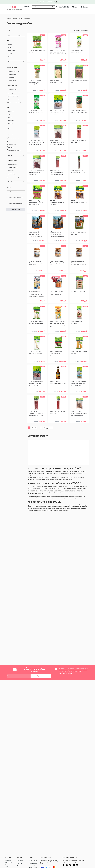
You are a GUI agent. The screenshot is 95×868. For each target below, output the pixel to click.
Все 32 (16, 155)
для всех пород (13, 90)
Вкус (8, 107)
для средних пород (14, 96)
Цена (8, 31)
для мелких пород (14, 99)
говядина (11, 111)
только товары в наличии (16, 198)
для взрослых (12, 74)
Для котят (20, 863)
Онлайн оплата (33, 861)
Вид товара (10, 134)
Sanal (10, 57)
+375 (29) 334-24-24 (64, 7)
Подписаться (41, 676)
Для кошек (20, 861)
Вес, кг (9, 187)
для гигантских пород (15, 102)
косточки (11, 147)
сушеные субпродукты (15, 150)
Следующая (48, 428)
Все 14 (16, 62)
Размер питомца (12, 86)
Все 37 (16, 129)
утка (10, 114)
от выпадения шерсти (15, 177)
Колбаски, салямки (14, 138)
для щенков (12, 77)
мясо (10, 117)
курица (10, 124)
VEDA (10, 48)
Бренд (8, 41)
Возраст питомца (12, 67)
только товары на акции (15, 203)
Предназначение (12, 161)
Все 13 (16, 182)
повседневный (13, 165)
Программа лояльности (8, 862)
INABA (10, 45)
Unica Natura (12, 51)
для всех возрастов (14, 71)
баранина (11, 120)
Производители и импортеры (33, 864)
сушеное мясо (12, 144)
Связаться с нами (8, 866)
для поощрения (13, 168)
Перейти (56, 2)
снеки (10, 141)
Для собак (20, 866)
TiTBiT (10, 54)
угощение (11, 171)
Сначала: (77, 31)
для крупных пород (14, 93)
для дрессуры (12, 174)
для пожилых (12, 80)
